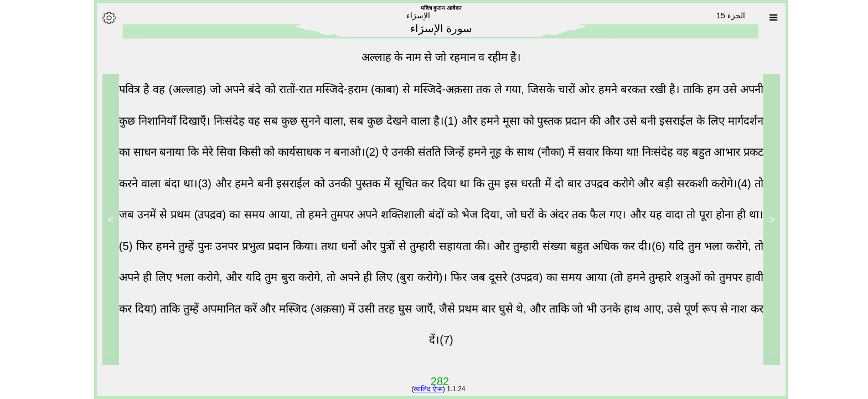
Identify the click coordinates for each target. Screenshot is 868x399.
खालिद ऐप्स (421, 389)
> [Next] (104, 219)
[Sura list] (766, 18)
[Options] (102, 18)
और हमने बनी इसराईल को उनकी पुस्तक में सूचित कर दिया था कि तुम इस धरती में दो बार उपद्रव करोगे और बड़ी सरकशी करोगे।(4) (478, 183)
